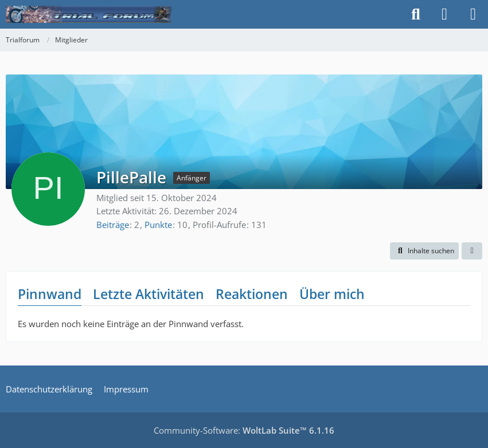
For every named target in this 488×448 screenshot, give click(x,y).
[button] (424, 251)
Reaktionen (252, 294)
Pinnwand (50, 294)
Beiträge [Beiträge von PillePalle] (113, 225)
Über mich (332, 294)
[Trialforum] (89, 14)
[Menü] (473, 14)
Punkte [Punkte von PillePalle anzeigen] (158, 225)
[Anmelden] (444, 14)
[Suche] (416, 14)
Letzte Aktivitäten (149, 294)
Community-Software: (244, 430)
